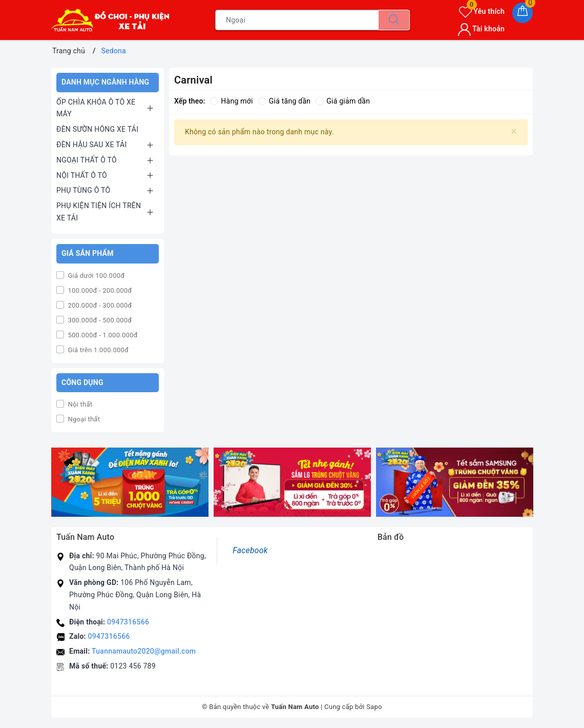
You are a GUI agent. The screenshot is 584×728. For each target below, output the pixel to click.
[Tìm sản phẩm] (297, 20)
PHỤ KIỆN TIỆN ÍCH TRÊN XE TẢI (99, 212)
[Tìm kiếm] (394, 20)
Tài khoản (481, 29)
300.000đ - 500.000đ (99, 320)
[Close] (514, 132)
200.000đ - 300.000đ (99, 305)
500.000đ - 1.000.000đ (102, 335)
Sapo (374, 707)
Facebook (250, 550)
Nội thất (79, 404)
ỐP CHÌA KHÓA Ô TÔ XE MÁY (96, 108)
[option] (130, 482)
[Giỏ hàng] (523, 13)
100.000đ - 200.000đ (99, 290)
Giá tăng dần (285, 101)
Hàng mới (231, 101)
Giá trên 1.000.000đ (97, 350)
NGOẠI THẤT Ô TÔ (87, 160)
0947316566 (128, 622)
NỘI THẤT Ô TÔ (82, 175)
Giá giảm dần (343, 101)
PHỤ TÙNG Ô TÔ (83, 190)
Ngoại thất (83, 419)
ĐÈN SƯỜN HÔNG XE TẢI (97, 129)
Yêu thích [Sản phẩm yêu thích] (482, 11)
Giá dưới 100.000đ (95, 276)
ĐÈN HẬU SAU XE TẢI (92, 145)
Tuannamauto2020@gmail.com (144, 651)
